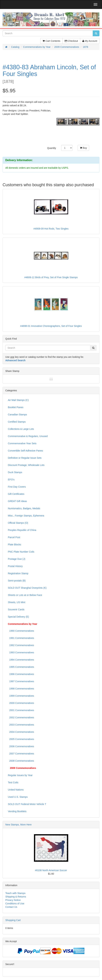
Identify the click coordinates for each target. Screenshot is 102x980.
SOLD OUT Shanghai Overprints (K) (27, 588)
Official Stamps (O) (18, 523)
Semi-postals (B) (17, 581)
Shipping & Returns (16, 897)
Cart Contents (51, 41)
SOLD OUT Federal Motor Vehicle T (27, 804)
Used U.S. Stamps (18, 797)
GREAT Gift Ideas (17, 501)
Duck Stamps (15, 472)
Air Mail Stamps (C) (18, 400)
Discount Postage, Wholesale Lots (26, 465)
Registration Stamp (18, 573)
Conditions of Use (15, 903)
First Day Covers (17, 487)
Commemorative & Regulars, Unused (28, 436)
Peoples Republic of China (22, 530)
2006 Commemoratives (21, 746)
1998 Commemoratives (21, 689)
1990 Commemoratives (21, 631)
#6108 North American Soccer (51, 870)
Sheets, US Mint (17, 602)
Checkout (71, 41)
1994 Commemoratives (21, 660)
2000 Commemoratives (21, 703)
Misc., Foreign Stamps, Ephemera (26, 516)
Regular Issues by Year (20, 775)
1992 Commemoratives (21, 645)
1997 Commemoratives (21, 681)
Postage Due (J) (17, 559)
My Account (90, 41)
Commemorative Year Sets (22, 443)
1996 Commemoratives (21, 674)
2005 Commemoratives (21, 739)
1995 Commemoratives (21, 667)
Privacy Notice (13, 900)
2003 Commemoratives (21, 725)
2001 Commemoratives (21, 710)
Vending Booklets (17, 811)
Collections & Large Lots (21, 429)
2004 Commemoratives (21, 732)
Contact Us (11, 907)
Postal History (15, 566)
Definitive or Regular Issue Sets (25, 458)
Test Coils (13, 782)
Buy (83, 148)
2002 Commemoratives (21, 717)
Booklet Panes (16, 407)
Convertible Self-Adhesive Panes (25, 451)
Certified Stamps (17, 422)
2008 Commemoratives (21, 761)
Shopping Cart (13, 920)
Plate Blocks (14, 545)
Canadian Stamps (17, 415)
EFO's (11, 480)
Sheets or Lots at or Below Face (25, 595)
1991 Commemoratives (21, 638)
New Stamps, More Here (18, 825)
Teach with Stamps (15, 893)
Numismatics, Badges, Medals (24, 508)
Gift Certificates (16, 494)
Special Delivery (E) (18, 617)
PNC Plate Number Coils (21, 552)
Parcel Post (14, 537)
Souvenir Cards (16, 609)
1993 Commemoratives (21, 652)
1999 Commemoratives (21, 696)
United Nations (16, 790)
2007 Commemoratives (21, 754)
